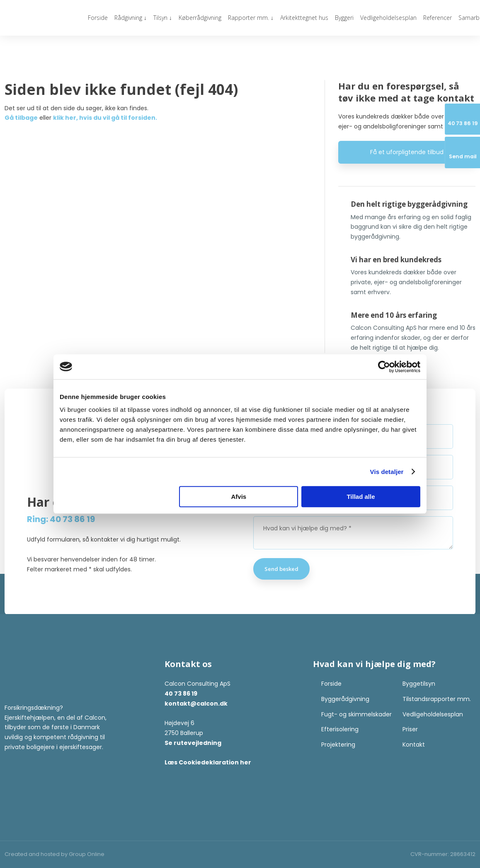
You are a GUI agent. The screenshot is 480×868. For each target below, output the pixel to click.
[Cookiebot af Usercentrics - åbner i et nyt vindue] (384, 367)
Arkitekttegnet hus (304, 18)
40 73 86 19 (181, 694)
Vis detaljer (387, 472)
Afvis (239, 497)
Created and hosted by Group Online (55, 854)
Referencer (438, 18)
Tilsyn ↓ (163, 18)
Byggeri (344, 18)
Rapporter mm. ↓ (251, 18)
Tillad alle (361, 497)
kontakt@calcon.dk (196, 704)
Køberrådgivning (200, 18)
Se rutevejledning (193, 743)
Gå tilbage (21, 118)
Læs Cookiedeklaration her (208, 762)
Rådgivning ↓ (131, 18)
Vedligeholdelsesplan (388, 18)
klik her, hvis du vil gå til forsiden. (105, 118)
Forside (98, 18)
